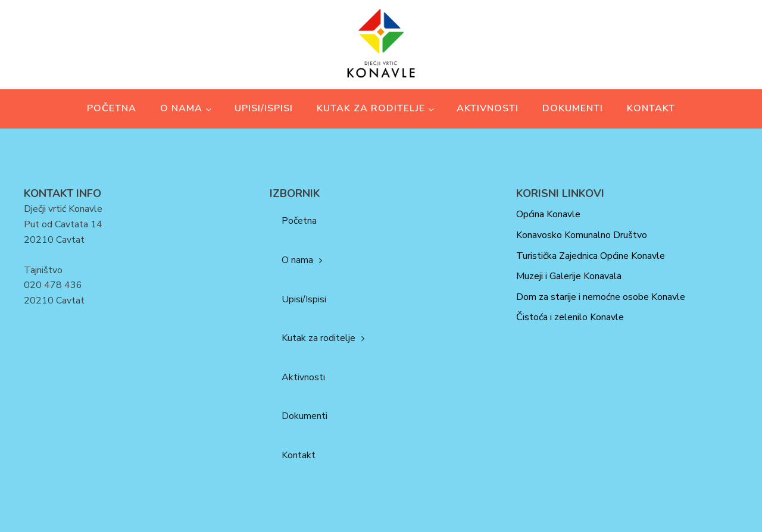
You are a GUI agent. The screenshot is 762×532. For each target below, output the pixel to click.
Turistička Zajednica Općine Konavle (591, 256)
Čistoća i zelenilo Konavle (570, 317)
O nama (181, 108)
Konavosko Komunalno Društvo (582, 235)
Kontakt (651, 108)
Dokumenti (573, 108)
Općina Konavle (548, 214)
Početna (112, 108)
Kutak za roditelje (371, 108)
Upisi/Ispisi (264, 108)
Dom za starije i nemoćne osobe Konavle (601, 297)
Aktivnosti (488, 108)
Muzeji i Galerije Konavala (569, 276)
